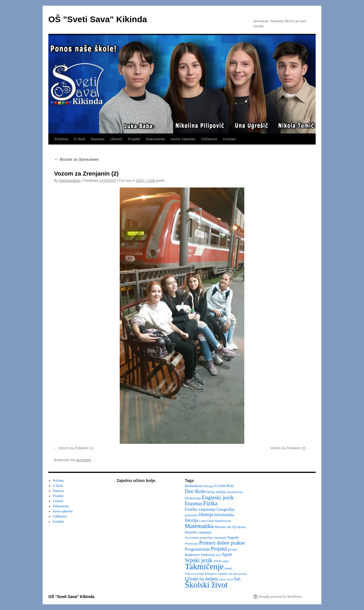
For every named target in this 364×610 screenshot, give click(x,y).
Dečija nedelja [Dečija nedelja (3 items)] (216, 492)
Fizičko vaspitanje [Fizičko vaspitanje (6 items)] (200, 509)
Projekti (134, 139)
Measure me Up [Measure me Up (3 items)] (225, 527)
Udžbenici (209, 139)
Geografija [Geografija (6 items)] (226, 509)
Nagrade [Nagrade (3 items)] (233, 537)
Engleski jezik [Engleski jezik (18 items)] (218, 497)
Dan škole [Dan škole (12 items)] (195, 491)
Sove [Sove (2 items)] (218, 555)
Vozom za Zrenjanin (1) (76, 448)
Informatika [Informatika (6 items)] (224, 515)
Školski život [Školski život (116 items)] (206, 585)
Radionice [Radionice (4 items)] (192, 555)
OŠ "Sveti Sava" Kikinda (98, 19)
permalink (83, 460)
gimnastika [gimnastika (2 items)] (192, 515)
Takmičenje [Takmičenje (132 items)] (204, 566)
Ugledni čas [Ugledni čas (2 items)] (225, 574)
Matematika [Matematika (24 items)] (199, 526)
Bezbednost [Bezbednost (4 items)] (194, 486)
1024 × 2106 (145, 181)
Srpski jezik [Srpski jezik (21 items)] (199, 560)
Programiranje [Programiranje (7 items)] (197, 549)
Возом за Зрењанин (76, 159)
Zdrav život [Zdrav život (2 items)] (226, 579)
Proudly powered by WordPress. (281, 597)
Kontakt (229, 139)
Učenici (116, 139)
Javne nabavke (183, 139)
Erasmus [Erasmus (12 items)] (194, 504)
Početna (61, 139)
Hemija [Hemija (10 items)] (206, 515)
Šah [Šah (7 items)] (237, 579)
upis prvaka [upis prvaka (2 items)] (240, 574)
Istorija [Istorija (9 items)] (192, 520)
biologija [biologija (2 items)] (208, 486)
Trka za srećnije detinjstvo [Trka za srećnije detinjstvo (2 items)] (201, 574)
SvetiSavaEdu (70, 181)
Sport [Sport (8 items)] (227, 554)
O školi (80, 139)
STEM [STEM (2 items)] (217, 561)
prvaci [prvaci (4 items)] (233, 549)
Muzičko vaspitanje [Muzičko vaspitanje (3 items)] (198, 532)
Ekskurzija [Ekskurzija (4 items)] (193, 498)
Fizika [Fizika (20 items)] (210, 503)
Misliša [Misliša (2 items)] (242, 527)
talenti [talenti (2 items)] (228, 568)
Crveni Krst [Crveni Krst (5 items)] (224, 486)
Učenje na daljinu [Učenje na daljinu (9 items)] (201, 579)
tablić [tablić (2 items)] (226, 561)
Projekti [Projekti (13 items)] (219, 549)
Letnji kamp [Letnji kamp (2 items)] (206, 521)
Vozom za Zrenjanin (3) (288, 448)
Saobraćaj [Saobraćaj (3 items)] (207, 555)
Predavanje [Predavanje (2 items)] (192, 544)
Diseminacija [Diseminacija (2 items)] (235, 492)
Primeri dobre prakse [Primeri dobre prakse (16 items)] (222, 543)
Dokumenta (155, 139)
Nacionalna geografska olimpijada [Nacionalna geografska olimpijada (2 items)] (206, 538)
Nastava (98, 139)
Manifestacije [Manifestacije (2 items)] (223, 521)
